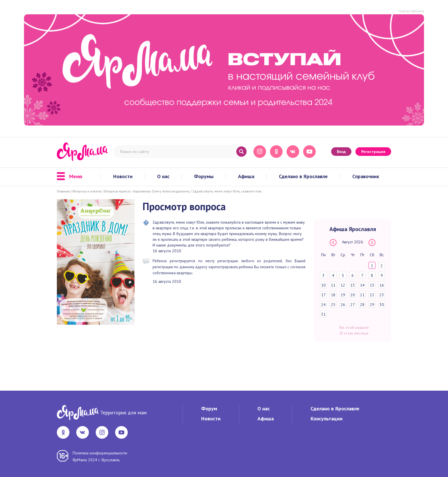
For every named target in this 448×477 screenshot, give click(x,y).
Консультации (327, 419)
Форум (209, 409)
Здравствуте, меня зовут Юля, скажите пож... (228, 191)
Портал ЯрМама (411, 11)
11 (333, 285)
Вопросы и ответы (87, 191)
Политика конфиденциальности (100, 453)
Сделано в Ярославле (303, 176)
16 (382, 285)
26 (343, 305)
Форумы (204, 176)
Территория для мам (123, 413)
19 (343, 295)
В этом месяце (354, 333)
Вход (341, 152)
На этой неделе (354, 327)
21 (362, 295)
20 (353, 295)
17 (323, 295)
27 (353, 305)
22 (372, 295)
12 (343, 285)
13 (353, 285)
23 (382, 295)
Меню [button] (70, 176)
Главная (63, 191)
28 (362, 305)
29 (372, 305)
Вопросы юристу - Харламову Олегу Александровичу (147, 191)
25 (333, 305)
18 (333, 295)
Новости (123, 176)
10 (323, 285)
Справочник (366, 176)
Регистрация (373, 152)
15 (372, 285)
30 (382, 305)
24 (323, 305)
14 (362, 285)
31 (323, 314)
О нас (163, 176)
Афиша (246, 176)
